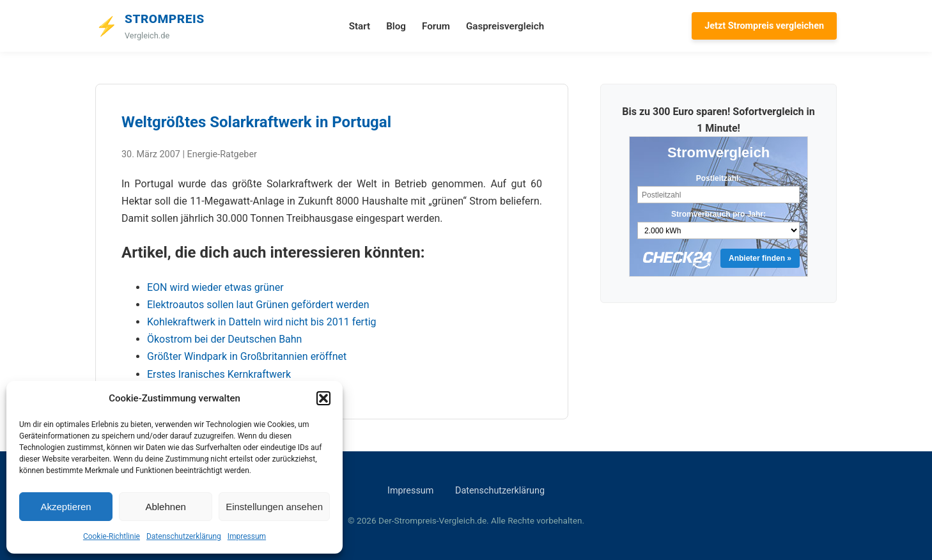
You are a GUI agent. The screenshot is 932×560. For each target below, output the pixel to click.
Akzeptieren (66, 507)
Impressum (247, 536)
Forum (436, 26)
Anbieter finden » (760, 258)
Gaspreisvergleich (505, 26)
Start (360, 26)
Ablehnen (165, 507)
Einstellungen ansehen (274, 507)
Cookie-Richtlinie (112, 536)
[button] (323, 398)
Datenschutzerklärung (184, 536)
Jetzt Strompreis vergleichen (764, 26)
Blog (396, 26)
